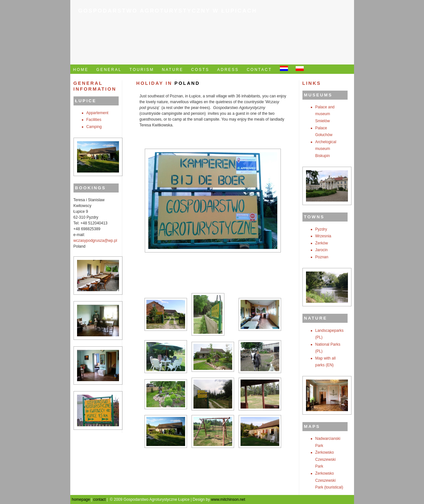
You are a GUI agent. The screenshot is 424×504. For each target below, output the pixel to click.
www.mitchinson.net (228, 499)
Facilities (94, 120)
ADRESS (228, 70)
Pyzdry (321, 229)
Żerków (322, 243)
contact (99, 499)
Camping (94, 127)
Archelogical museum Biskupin (326, 149)
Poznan (322, 257)
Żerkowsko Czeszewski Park (325, 459)
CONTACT (259, 70)
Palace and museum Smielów (325, 114)
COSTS (200, 70)
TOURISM (142, 70)
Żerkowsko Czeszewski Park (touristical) (329, 480)
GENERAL (109, 70)
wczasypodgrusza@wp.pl (95, 241)
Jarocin (322, 250)
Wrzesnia (323, 236)
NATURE (173, 70)
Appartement (98, 113)
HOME (81, 70)
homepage (81, 499)
